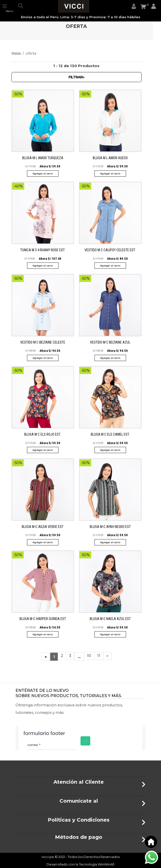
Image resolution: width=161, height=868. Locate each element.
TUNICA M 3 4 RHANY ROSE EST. (43, 250)
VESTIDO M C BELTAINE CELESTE (43, 342)
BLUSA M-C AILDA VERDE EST (43, 527)
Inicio (16, 53)
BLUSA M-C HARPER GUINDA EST (43, 619)
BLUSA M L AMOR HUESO (110, 158)
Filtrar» (76, 77)
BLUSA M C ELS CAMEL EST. (110, 434)
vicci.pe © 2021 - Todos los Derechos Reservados (81, 857)
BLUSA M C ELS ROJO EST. (43, 434)
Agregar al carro (43, 174)
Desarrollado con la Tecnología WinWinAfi (80, 864)
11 (99, 656)
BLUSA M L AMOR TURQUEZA (43, 158)
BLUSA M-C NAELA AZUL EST (110, 619)
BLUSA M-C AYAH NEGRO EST (110, 527)
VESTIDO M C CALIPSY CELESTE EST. (110, 250)
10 (89, 656)
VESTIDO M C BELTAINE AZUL (110, 342)
